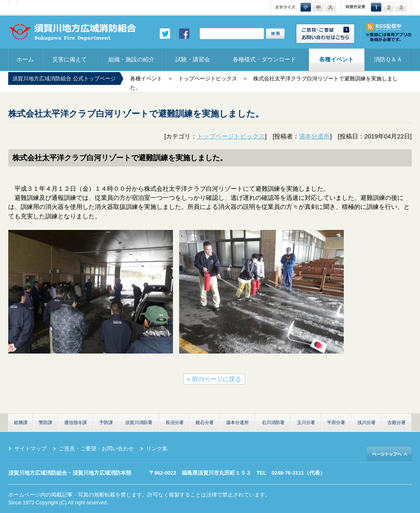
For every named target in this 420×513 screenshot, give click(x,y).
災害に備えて (70, 59)
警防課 (45, 422)
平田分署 (336, 422)
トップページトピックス (208, 79)
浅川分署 (366, 422)
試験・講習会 (193, 59)
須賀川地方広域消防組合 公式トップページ (64, 79)
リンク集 (157, 449)
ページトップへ (389, 453)
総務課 (21, 422)
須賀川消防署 (139, 422)
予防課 (106, 422)
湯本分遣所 (314, 136)
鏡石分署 (205, 422)
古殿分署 (397, 422)
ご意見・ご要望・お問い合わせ (96, 449)
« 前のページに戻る (214, 379)
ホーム (25, 59)
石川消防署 (273, 422)
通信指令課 (76, 422)
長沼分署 (175, 422)
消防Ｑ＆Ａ (388, 59)
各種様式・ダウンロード (264, 59)
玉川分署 (306, 422)
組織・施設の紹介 (131, 59)
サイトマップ (30, 449)
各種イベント (336, 59)
